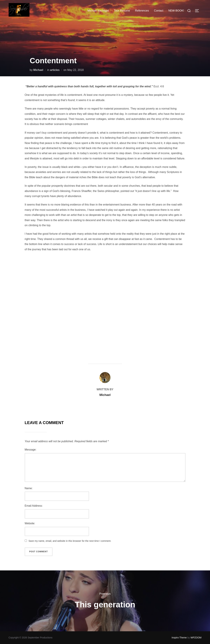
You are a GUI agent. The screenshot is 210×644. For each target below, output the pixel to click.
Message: (31, 450)
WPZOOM (196, 638)
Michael (38, 70)
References (142, 11)
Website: (30, 523)
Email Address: (34, 506)
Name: (29, 488)
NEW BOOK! (176, 11)
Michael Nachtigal (98, 11)
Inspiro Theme (179, 638)
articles (55, 70)
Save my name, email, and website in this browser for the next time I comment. (70, 541)
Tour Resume (122, 11)
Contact (159, 11)
